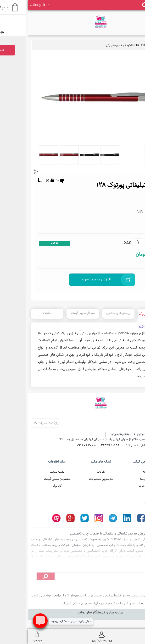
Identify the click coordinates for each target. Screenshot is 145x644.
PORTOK (111, 45)
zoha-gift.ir (11, 5)
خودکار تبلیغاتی (128, 45)
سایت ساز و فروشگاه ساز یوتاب (72, 612)
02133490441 (81, 445)
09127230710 (59, 445)
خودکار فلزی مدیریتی (90, 45)
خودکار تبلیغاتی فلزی (126, 326)
